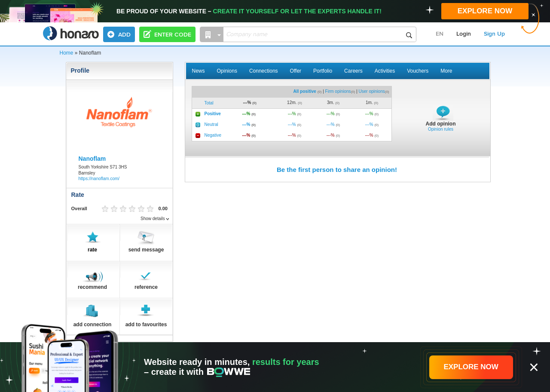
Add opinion (441, 124)
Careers (353, 71)
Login (464, 34)
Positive (213, 114)
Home (67, 53)
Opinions (227, 71)
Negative (213, 135)
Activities (385, 71)
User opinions (372, 91)
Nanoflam (92, 159)
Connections (264, 71)
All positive (305, 91)
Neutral (211, 124)
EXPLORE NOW (485, 11)
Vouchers (418, 71)
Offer (296, 71)
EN (440, 34)
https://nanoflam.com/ (99, 179)
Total (209, 103)
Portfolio (323, 71)
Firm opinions (338, 91)
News (199, 71)
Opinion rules (441, 129)
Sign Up (494, 34)
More (446, 71)
